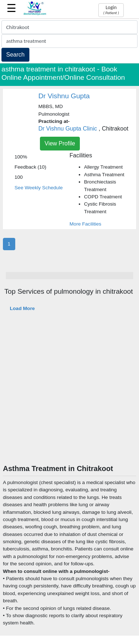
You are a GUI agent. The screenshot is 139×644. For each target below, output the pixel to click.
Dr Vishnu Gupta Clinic (68, 129)
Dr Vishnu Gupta (64, 96)
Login (111, 10)
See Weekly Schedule (39, 188)
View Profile (60, 143)
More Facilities (86, 224)
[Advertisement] (68, 393)
